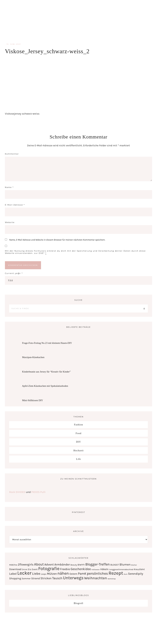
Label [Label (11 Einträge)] (13, 574)
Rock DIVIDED (17, 492)
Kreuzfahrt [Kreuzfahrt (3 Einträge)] (139, 569)
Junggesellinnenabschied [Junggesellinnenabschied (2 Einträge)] (121, 569)
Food (78, 433)
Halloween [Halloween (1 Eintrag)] (96, 570)
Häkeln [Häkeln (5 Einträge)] (104, 569)
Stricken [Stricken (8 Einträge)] (46, 578)
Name (9, 187)
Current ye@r (14, 273)
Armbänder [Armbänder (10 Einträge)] (62, 565)
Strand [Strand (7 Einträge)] (36, 578)
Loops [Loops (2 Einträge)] (44, 574)
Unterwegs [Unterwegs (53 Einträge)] (73, 578)
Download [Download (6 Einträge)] (15, 569)
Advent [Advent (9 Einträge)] (49, 565)
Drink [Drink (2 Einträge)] (25, 569)
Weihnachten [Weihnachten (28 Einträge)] (96, 578)
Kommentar (12, 154)
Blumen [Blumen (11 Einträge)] (125, 565)
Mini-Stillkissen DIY (33, 400)
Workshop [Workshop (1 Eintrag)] (112, 579)
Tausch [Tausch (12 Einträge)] (57, 578)
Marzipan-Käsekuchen (33, 357)
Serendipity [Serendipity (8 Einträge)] (136, 574)
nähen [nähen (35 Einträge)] (63, 573)
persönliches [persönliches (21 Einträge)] (97, 573)
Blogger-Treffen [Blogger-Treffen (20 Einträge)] (98, 564)
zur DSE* (39, 253)
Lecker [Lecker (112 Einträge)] (24, 573)
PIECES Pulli (38, 492)
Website (10, 222)
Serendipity (79, 21)
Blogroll (78, 603)
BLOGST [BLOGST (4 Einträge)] (115, 565)
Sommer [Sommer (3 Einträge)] (26, 578)
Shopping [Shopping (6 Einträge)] (15, 578)
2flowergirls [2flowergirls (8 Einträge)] (26, 565)
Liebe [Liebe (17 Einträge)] (36, 574)
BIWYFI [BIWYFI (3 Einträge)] (81, 565)
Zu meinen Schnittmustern (78, 479)
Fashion (78, 425)
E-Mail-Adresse (15, 205)
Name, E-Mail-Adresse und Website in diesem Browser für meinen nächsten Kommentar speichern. (57, 240)
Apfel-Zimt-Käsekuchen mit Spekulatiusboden (45, 386)
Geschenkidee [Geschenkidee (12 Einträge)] (81, 569)
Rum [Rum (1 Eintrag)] (126, 574)
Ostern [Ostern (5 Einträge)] (73, 574)
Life (78, 459)
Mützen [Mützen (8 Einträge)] (52, 574)
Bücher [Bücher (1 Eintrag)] (134, 565)
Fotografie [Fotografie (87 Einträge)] (49, 569)
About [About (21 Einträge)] (39, 564)
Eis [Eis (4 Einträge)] (29, 569)
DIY (79, 442)
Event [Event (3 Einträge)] (35, 569)
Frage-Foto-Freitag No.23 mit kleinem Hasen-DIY (47, 343)
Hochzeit (78, 450)
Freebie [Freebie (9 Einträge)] (65, 569)
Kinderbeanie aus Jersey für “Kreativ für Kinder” (46, 372)
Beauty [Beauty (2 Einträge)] (74, 565)
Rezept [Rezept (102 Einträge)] (116, 573)
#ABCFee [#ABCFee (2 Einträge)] (13, 565)
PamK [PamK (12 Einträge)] (82, 574)
